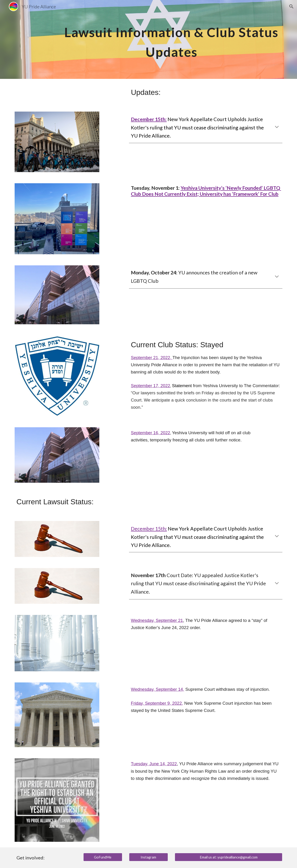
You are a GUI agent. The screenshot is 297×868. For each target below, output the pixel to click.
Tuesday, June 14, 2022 (154, 764)
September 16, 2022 (150, 433)
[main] (171, 40)
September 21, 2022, (152, 358)
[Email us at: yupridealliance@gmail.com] (229, 857)
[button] (291, 6)
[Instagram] (148, 857)
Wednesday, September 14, (158, 689)
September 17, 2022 (150, 386)
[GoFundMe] (103, 857)
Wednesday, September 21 (157, 620)
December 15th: (149, 529)
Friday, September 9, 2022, (157, 703)
